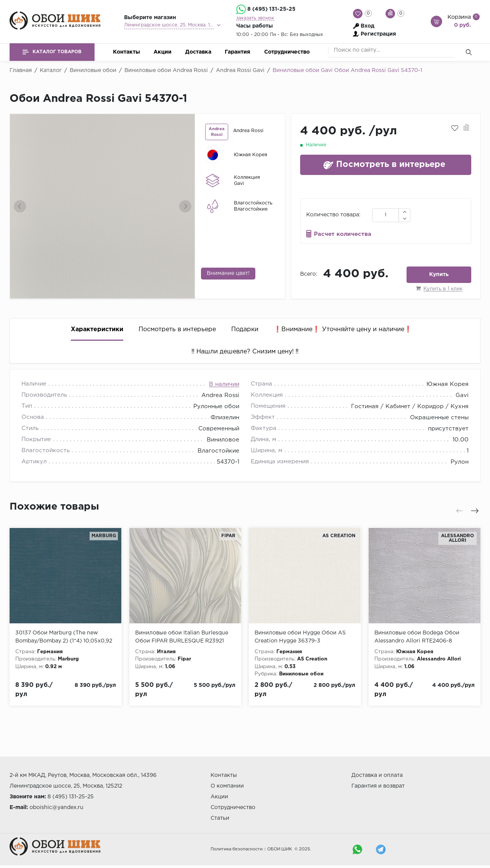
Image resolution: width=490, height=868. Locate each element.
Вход (367, 26)
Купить (439, 275)
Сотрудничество (287, 52)
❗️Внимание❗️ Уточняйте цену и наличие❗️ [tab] (343, 329)
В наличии (224, 384)
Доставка (198, 52)
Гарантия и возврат (378, 786)
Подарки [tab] (245, 329)
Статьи (220, 818)
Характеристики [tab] (97, 329)
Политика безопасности (237, 849)
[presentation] (20, 206)
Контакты (127, 52)
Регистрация (378, 34)
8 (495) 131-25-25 (271, 9)
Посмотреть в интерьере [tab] (177, 329)
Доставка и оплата (377, 775)
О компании (227, 786)
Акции (163, 52)
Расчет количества (343, 234)
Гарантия (238, 52)
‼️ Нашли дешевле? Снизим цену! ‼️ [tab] (245, 352)
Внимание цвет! (228, 273)
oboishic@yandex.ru (56, 808)
